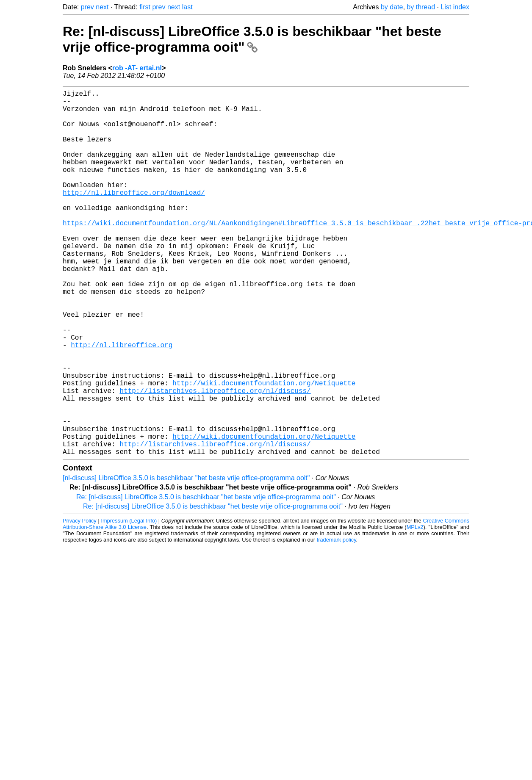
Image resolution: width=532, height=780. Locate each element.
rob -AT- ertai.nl (137, 68)
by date (392, 7)
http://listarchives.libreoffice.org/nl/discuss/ (215, 458)
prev (87, 7)
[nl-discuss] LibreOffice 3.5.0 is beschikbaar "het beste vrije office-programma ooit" (186, 559)
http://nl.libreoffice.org (122, 402)
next (102, 7)
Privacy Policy (80, 602)
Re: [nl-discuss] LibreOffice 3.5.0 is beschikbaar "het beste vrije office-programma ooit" (252, 39)
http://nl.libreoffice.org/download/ (134, 216)
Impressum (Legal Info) (129, 602)
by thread (421, 7)
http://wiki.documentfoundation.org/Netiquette (264, 449)
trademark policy (337, 621)
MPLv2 (415, 608)
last (187, 7)
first (145, 7)
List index (455, 7)
